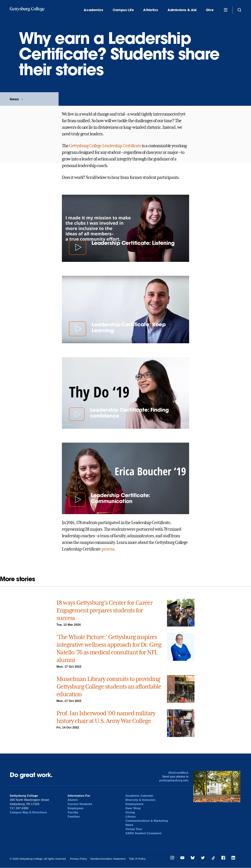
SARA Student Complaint (144, 833)
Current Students (80, 804)
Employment (135, 804)
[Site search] (239, 10)
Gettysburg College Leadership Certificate (105, 146)
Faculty (73, 812)
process (108, 549)
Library (131, 817)
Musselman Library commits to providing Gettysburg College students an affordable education (109, 687)
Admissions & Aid (182, 10)
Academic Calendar (140, 796)
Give (210, 10)
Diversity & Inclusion (141, 800)
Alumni (73, 800)
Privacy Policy (78, 859)
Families (74, 817)
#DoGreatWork (178, 773)
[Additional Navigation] (226, 10)
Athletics (151, 10)
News (14, 99)
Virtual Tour (134, 829)
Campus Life (123, 10)
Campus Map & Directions (29, 812)
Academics (93, 10)
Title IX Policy (136, 859)
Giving (130, 812)
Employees (76, 808)
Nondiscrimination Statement (107, 859)
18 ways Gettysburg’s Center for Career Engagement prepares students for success (104, 610)
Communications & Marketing (147, 821)
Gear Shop (133, 808)
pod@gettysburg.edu (174, 780)
